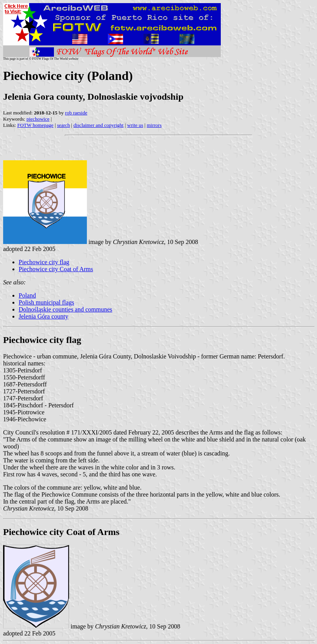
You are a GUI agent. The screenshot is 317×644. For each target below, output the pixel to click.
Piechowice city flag (44, 262)
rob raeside (76, 113)
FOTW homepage (35, 125)
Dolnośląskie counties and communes (65, 309)
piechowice (38, 119)
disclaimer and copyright (98, 125)
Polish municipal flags (46, 302)
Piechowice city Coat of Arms (56, 269)
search (63, 125)
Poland (27, 295)
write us (135, 125)
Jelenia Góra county (43, 316)
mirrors (154, 125)
